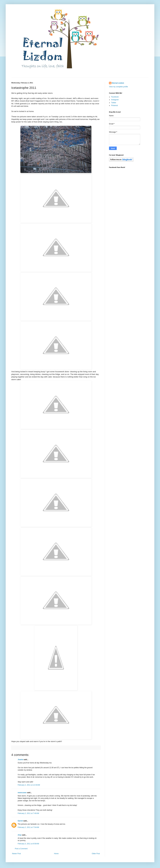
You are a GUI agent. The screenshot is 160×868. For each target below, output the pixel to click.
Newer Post (16, 854)
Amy (20, 835)
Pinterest (114, 105)
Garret (20, 821)
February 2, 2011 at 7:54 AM (28, 827)
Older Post (96, 854)
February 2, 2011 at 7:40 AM (28, 813)
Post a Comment (21, 849)
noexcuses (22, 793)
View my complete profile (118, 87)
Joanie (20, 760)
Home (56, 854)
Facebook (115, 97)
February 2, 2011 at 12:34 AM (29, 785)
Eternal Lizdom (118, 83)
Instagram (115, 100)
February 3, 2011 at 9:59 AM (28, 844)
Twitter (114, 103)
